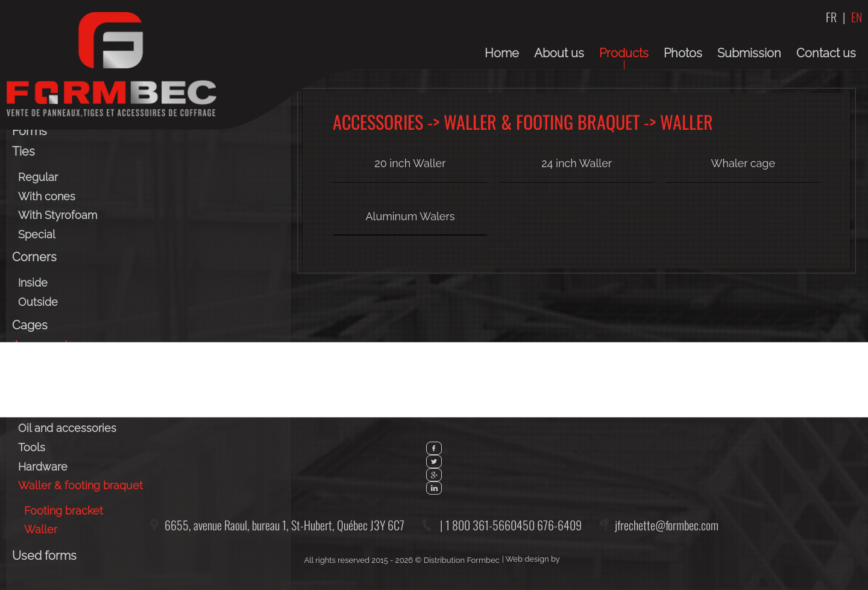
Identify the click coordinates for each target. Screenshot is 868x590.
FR (831, 17)
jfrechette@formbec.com (667, 525)
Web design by (533, 559)
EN (857, 17)
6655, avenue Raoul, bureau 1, (285, 525)
